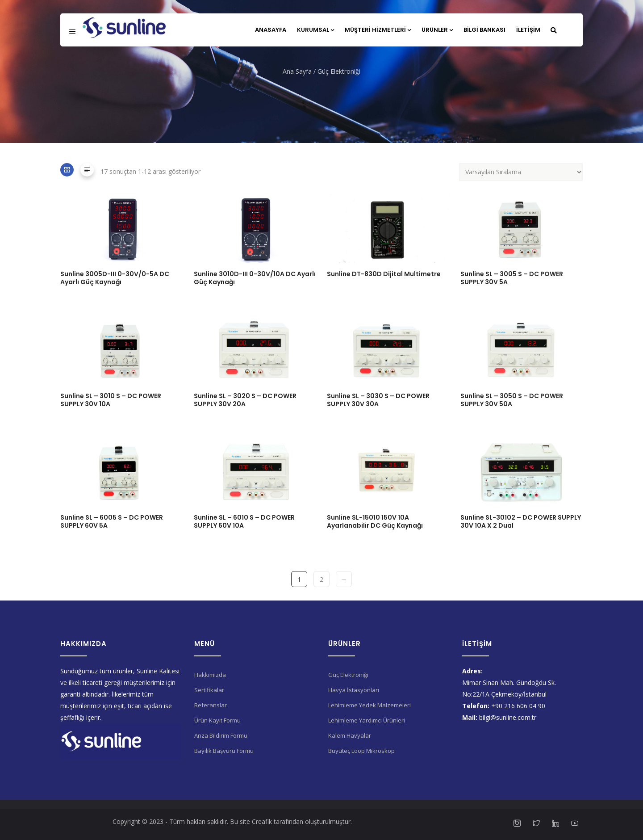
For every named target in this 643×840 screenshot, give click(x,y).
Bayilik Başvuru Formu (224, 751)
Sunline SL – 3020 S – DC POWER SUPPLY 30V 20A (245, 400)
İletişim (528, 30)
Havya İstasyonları (354, 690)
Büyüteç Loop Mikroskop (361, 751)
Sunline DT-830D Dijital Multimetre (384, 274)
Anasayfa (271, 30)
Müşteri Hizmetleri (378, 30)
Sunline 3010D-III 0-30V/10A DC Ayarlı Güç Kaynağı (255, 278)
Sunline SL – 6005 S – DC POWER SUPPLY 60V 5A (112, 521)
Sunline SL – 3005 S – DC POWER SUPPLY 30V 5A (512, 278)
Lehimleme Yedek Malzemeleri (370, 705)
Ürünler (437, 30)
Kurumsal (315, 30)
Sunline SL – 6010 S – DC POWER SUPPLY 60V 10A (244, 521)
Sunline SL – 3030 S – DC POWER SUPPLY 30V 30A (378, 400)
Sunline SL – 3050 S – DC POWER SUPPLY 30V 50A (512, 400)
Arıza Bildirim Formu (221, 735)
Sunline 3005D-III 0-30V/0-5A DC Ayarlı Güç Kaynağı (115, 278)
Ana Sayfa (297, 71)
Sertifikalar (209, 690)
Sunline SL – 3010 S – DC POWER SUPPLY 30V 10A (111, 400)
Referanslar (211, 705)
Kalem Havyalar (350, 735)
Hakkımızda (210, 675)
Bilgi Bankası (484, 30)
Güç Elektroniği (348, 675)
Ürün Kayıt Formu (217, 720)
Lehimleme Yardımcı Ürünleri (367, 720)
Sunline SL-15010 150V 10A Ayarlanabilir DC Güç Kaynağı (375, 521)
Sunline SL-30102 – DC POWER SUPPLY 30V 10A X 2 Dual (521, 521)
